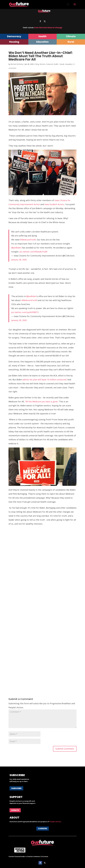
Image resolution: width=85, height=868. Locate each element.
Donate (15, 810)
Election (42, 64)
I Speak (62, 64)
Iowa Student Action (54, 204)
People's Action (55, 822)
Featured (49, 64)
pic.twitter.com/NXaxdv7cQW (33, 252)
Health (56, 64)
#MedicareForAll (28, 240)
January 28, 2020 (19, 260)
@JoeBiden (16, 248)
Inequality (69, 64)
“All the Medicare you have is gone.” (42, 402)
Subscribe (16, 788)
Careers (43, 829)
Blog (37, 64)
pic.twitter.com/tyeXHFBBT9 (25, 312)
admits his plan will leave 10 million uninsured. (45, 380)
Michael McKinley (17, 64)
